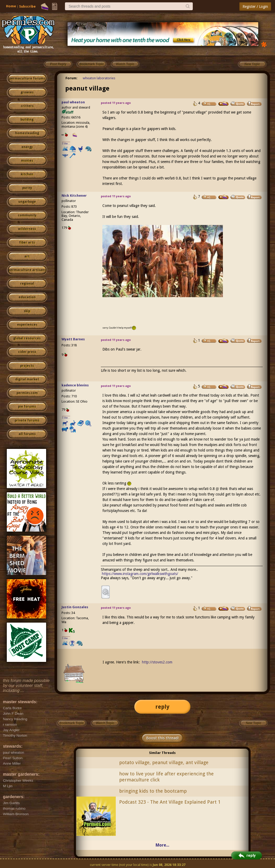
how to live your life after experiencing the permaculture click (166, 777)
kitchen (27, 174)
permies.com (27, 393)
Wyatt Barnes (73, 339)
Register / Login (255, 7)
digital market (27, 379)
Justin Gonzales (75, 607)
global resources (27, 338)
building (27, 120)
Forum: (71, 78)
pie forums (27, 407)
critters (27, 106)
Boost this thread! (162, 738)
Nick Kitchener (74, 196)
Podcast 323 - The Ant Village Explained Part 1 (170, 802)
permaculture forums (27, 78)
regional (27, 284)
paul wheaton (73, 102)
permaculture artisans (27, 270)
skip (27, 311)
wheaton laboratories (99, 78)
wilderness (27, 229)
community (27, 215)
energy (27, 147)
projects (27, 366)
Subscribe (27, 6)
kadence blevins (75, 385)
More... (162, 845)
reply (162, 707)
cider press (27, 352)
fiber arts (27, 243)
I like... (66, 143)
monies (27, 161)
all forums (27, 434)
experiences (27, 325)
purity (27, 188)
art (27, 256)
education (27, 297)
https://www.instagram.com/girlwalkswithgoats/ (140, 574)
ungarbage (27, 202)
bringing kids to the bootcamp (153, 791)
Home (11, 6)
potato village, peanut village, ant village (164, 762)
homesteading (27, 133)
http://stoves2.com (157, 662)
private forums (27, 420)
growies (27, 92)
